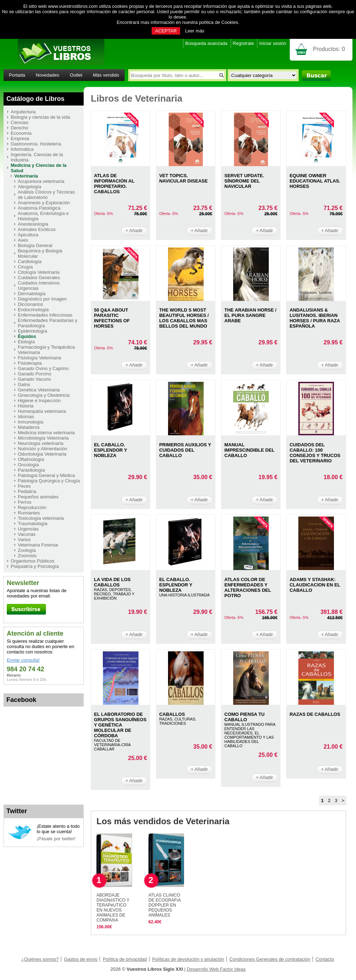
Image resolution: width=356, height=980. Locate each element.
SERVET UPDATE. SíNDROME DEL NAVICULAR (244, 181)
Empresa (20, 138)
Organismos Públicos (33, 561)
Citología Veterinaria (39, 272)
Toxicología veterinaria (41, 518)
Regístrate (244, 43)
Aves (23, 240)
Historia (26, 406)
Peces (24, 486)
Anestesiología (33, 224)
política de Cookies (219, 22)
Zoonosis (27, 556)
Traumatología (33, 524)
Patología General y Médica (46, 475)
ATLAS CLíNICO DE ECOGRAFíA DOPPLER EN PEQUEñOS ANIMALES (164, 905)
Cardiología (30, 261)
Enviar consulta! (23, 660)
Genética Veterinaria (39, 390)
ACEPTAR (166, 31)
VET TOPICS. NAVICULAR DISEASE (183, 178)
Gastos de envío (81, 959)
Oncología (28, 465)
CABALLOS (172, 714)
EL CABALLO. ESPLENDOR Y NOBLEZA (111, 450)
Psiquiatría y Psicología (35, 566)
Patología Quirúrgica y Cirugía (49, 481)
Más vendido (106, 75)
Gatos (24, 384)
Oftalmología (31, 459)
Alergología (30, 187)
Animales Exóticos (37, 229)
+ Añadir (134, 230)
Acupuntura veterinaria (41, 181)
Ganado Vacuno (34, 379)
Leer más (195, 31)
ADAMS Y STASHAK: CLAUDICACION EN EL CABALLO (315, 585)
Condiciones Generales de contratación (270, 959)
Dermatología (32, 294)
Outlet (76, 75)
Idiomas (26, 417)
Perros (25, 502)
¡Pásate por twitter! (56, 839)
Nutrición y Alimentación (43, 449)
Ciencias (20, 122)
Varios (24, 540)
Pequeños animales (38, 497)
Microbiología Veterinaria (43, 438)
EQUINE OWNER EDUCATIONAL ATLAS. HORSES (315, 181)
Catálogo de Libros (35, 99)
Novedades (48, 75)
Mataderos (29, 427)
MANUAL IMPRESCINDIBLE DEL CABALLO (249, 450)
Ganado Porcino (35, 374)
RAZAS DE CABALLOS (315, 714)
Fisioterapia (30, 363)
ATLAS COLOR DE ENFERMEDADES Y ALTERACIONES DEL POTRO (248, 588)
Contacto (325, 959)
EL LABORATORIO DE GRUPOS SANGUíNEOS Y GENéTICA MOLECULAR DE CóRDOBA (120, 725)
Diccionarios (30, 304)
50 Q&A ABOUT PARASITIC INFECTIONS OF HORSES (112, 318)
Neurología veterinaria (41, 443)
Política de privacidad (125, 959)
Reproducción (32, 507)
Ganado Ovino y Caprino (43, 368)
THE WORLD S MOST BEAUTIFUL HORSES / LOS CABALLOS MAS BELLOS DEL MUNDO (184, 318)
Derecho (19, 128)
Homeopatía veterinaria (42, 411)
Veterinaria (26, 176)
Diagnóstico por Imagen (42, 299)
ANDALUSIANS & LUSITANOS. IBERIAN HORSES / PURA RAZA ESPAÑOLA (315, 318)
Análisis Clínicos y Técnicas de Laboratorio (46, 195)
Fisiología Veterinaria (39, 358)
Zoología (27, 550)
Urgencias (28, 529)
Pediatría (27, 491)
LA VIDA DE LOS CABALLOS (112, 582)
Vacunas (27, 534)
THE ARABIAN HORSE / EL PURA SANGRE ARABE (250, 315)
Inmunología (31, 422)
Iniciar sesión (273, 43)
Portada (17, 75)
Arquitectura (23, 112)
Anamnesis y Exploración (44, 203)
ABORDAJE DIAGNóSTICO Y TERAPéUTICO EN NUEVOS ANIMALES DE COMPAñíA (113, 908)
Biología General (35, 245)
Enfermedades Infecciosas (45, 315)
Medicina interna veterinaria (46, 433)
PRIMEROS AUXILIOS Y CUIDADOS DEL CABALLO (185, 450)
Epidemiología (32, 331)
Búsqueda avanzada (206, 43)
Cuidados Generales (39, 278)
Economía (21, 133)
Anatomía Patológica (39, 208)
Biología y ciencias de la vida (40, 117)
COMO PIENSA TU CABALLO (244, 717)
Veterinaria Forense (38, 545)
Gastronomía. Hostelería (36, 144)
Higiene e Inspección (39, 401)
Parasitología (31, 470)
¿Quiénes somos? (40, 959)
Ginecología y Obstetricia (44, 395)
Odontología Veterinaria (42, 454)
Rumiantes (29, 513)
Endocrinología (33, 310)
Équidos (27, 336)
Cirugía (25, 267)
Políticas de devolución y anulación (188, 959)
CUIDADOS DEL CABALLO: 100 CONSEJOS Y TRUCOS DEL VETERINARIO (315, 453)
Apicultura (28, 235)
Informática (22, 149)
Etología (26, 342)
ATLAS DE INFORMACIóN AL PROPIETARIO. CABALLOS (114, 184)
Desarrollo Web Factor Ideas (216, 969)
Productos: (329, 49)
